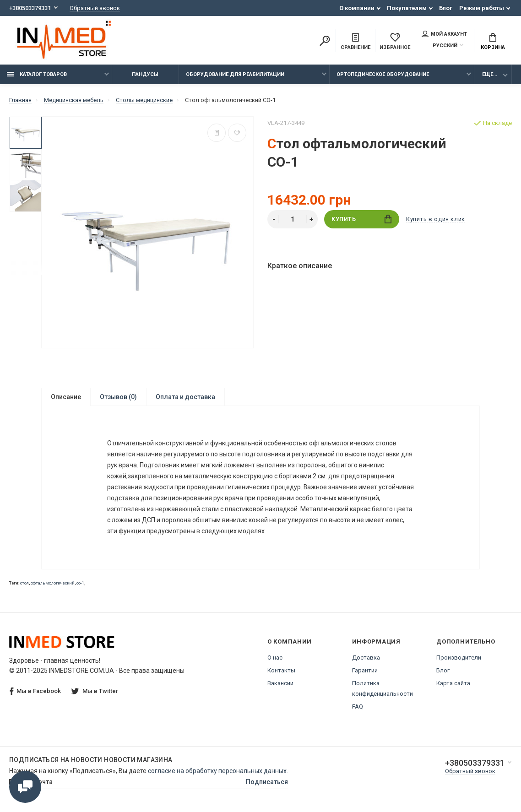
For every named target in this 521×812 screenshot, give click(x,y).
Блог (446, 8)
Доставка (366, 658)
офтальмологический (53, 583)
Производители (459, 658)
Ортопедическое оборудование (383, 74)
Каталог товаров (37, 74)
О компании (357, 8)
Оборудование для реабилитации (235, 74)
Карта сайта (453, 683)
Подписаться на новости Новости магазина (91, 760)
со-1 (80, 583)
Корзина (493, 42)
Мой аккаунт (444, 34)
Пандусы (145, 74)
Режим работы (482, 8)
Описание (66, 397)
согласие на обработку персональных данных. (218, 771)
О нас (275, 658)
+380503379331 (30, 8)
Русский (440, 46)
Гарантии (365, 670)
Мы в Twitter (95, 691)
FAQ (358, 706)
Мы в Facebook (35, 691)
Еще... (490, 74)
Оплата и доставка (185, 397)
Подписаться (267, 782)
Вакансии (280, 683)
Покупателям (407, 8)
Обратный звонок (95, 8)
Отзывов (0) (118, 397)
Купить (361, 219)
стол (24, 583)
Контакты (281, 670)
